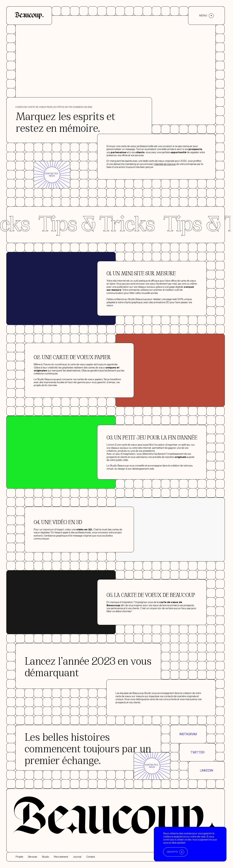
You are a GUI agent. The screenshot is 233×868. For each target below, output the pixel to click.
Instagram (188, 762)
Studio (45, 857)
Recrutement (61, 857)
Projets (19, 857)
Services (33, 857)
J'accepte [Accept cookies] (172, 852)
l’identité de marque (165, 192)
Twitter (197, 780)
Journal (77, 857)
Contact (91, 857)
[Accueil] (29, 16)
